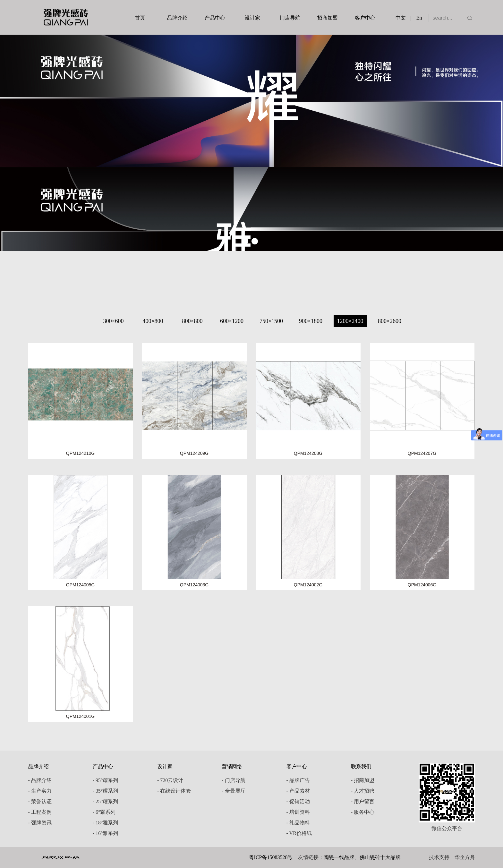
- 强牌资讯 (40, 823)
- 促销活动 (298, 801)
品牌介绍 (177, 18)
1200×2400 (350, 321)
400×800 (153, 321)
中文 (401, 18)
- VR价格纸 (299, 833)
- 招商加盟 (363, 780)
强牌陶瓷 (66, 17)
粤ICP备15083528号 (271, 857)
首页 (140, 18)
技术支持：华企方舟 (452, 857)
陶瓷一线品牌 (339, 857)
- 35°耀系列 (106, 791)
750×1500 (271, 321)
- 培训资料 (298, 812)
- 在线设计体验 (174, 791)
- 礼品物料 (298, 823)
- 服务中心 (363, 812)
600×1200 (232, 321)
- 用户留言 (363, 801)
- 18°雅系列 (106, 823)
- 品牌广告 (298, 780)
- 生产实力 (40, 791)
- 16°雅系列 (106, 833)
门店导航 (290, 18)
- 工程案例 (40, 812)
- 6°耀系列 (104, 812)
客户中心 (365, 18)
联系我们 (361, 766)
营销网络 (232, 766)
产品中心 (215, 18)
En (419, 18)
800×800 (192, 321)
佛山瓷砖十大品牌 (380, 857)
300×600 (113, 321)
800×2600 (390, 321)
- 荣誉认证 (40, 801)
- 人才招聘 (363, 791)
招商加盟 (328, 18)
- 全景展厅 (233, 791)
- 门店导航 (233, 780)
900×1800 (311, 321)
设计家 (252, 18)
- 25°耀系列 (106, 801)
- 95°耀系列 (106, 780)
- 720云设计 (170, 780)
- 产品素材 (298, 791)
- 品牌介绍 (40, 780)
